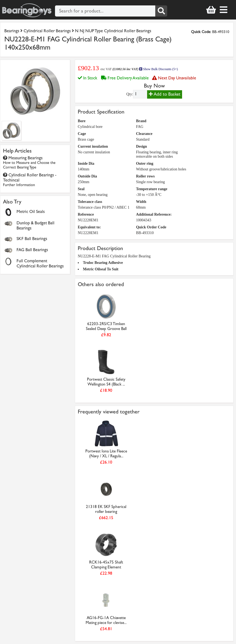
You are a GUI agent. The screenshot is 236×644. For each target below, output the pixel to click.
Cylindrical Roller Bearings (47, 31)
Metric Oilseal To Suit (101, 269)
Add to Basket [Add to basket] (165, 94)
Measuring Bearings (29, 162)
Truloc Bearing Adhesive (103, 263)
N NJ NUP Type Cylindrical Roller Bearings (113, 31)
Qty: (130, 94)
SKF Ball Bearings (32, 239)
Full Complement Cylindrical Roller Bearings (40, 263)
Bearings (12, 31)
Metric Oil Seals (31, 211)
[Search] (161, 11)
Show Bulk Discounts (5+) (159, 69)
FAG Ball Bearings (32, 250)
